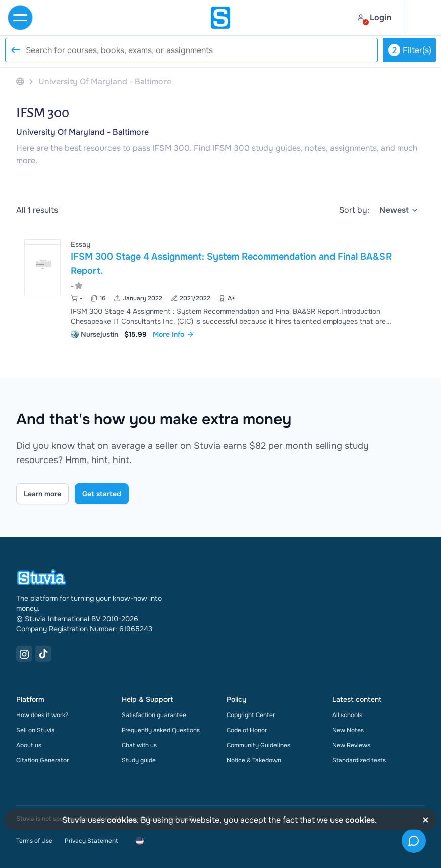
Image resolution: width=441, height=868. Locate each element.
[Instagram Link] (24, 654)
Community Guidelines (258, 745)
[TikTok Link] (43, 654)
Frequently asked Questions (161, 730)
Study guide (139, 760)
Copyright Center (251, 715)
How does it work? (42, 715)
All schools (347, 715)
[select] (399, 210)
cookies (122, 820)
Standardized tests (359, 760)
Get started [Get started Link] (102, 494)
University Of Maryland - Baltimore (82, 132)
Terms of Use (34, 841)
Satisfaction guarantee (154, 715)
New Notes (348, 730)
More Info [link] (174, 334)
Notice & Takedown (254, 760)
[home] (220, 18)
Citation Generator (42, 760)
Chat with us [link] (139, 745)
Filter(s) (410, 50)
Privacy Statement (91, 841)
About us (29, 745)
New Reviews (351, 745)
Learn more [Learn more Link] (42, 494)
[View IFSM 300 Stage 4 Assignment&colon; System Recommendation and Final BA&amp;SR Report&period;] (220, 288)
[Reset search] (15, 50)
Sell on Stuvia (36, 730)
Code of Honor (247, 730)
